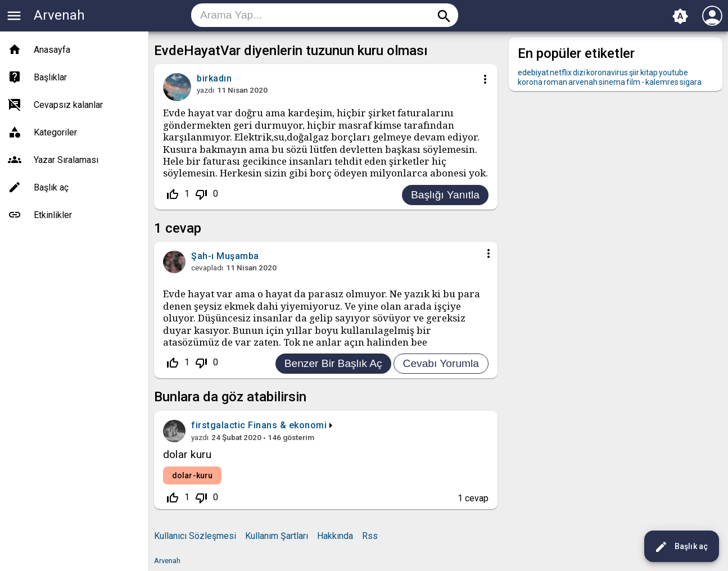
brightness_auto (680, 16)
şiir (634, 72)
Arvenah (59, 15)
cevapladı (207, 268)
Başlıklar (50, 77)
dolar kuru (187, 454)
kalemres (662, 82)
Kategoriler (55, 132)
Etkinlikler (53, 215)
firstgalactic (218, 425)
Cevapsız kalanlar (68, 105)
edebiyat (533, 72)
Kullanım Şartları (277, 536)
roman (555, 82)
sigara (691, 82)
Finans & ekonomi (287, 425)
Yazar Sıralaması (66, 160)
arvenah (583, 82)
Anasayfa (52, 50)
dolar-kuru (192, 475)
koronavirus (607, 72)
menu (14, 16)
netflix (561, 72)
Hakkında (335, 536)
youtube (673, 72)
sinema (612, 82)
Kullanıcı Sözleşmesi (195, 536)
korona (530, 82)
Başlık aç (681, 547)
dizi (579, 72)
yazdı (205, 90)
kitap (649, 72)
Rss (370, 536)
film (633, 82)
